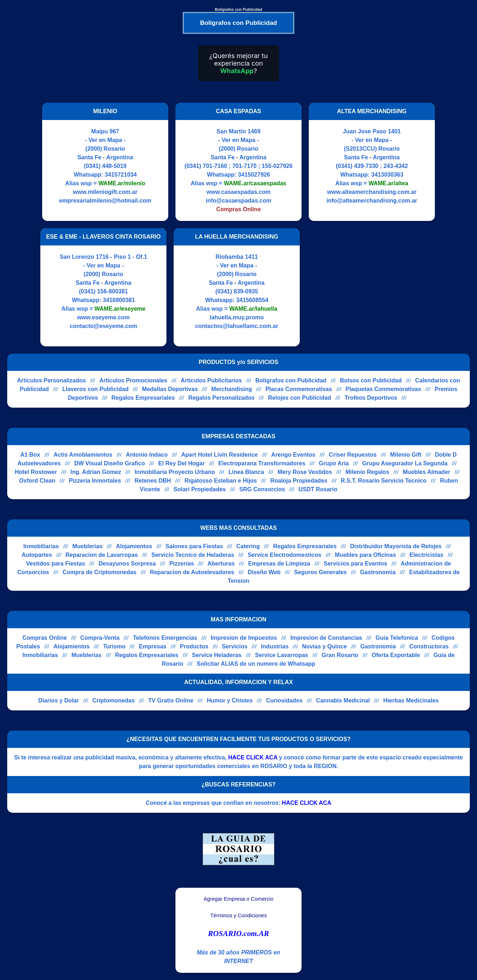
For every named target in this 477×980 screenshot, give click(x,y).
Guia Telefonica (397, 638)
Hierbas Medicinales (411, 700)
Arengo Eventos (293, 455)
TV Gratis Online (171, 700)
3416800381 (119, 300)
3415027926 (254, 175)
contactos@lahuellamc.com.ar (237, 326)
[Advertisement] (367, 287)
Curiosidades (284, 700)
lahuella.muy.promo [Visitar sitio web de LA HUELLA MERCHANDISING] (237, 317)
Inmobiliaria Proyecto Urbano (175, 472)
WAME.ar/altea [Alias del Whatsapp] (388, 183)
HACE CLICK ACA (253, 757)
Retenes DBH (153, 481)
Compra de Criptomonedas (99, 572)
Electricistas (426, 555)
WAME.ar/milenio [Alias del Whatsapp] (122, 183)
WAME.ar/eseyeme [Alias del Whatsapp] (120, 309)
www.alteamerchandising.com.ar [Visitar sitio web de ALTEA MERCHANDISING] (372, 192)
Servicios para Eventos (356, 564)
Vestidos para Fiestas (55, 564)
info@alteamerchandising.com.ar (372, 201)
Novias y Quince (324, 646)
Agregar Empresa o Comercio (239, 899)
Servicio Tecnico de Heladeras (193, 555)
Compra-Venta (100, 638)
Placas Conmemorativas (299, 389)
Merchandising (231, 389)
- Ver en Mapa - (105, 140)
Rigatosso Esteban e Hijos (221, 481)
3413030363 (387, 175)
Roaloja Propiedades (299, 481)
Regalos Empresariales (143, 398)
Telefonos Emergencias (165, 638)
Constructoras (429, 646)
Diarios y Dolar (59, 700)
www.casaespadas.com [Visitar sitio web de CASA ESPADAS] (239, 192)
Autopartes (37, 555)
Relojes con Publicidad (300, 398)
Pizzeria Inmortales (95, 481)
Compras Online (45, 638)
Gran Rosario (340, 655)
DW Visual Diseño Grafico (110, 463)
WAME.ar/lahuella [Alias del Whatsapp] (253, 309)
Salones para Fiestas (194, 546)
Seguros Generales (320, 572)
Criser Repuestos (353, 455)
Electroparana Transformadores (262, 463)
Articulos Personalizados (51, 380)
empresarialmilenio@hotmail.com (105, 201)
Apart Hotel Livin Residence (220, 455)
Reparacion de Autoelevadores (192, 572)
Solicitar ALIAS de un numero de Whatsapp (256, 664)
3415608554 (252, 300)
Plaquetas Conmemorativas (383, 389)
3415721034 (121, 175)
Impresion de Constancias (326, 638)
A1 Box (30, 455)
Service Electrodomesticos (284, 555)
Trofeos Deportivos (371, 398)
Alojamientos (134, 546)
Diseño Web (264, 572)
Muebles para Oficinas (365, 555)
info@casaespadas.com (239, 201)
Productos (194, 646)
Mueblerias (88, 546)
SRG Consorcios (262, 489)
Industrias (275, 646)
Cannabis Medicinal (343, 700)
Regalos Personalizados (222, 398)
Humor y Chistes (230, 700)
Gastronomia (378, 572)
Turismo (114, 646)
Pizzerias (182, 564)
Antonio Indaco (147, 455)
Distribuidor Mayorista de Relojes (396, 546)
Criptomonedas (114, 700)
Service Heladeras (217, 655)
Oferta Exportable (396, 655)
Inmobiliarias (41, 546)
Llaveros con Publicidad (95, 389)
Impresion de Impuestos (244, 638)
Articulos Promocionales (133, 380)
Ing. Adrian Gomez (96, 472)
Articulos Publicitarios (211, 380)
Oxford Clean (37, 481)
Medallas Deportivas (170, 389)
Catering (248, 546)
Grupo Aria (334, 463)
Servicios (235, 646)
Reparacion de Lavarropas (102, 555)
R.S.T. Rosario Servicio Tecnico (384, 481)
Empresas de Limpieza (279, 564)
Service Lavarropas (282, 655)
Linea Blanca (246, 472)
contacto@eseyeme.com (103, 326)
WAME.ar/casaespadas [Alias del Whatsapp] (255, 183)
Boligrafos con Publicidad (291, 380)
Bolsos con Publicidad (371, 380)
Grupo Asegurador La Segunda (405, 463)
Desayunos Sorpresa (127, 564)
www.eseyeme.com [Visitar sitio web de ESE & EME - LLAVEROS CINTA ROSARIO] (103, 317)
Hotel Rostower (36, 472)
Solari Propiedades (200, 489)
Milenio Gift (406, 455)
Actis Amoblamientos (83, 455)
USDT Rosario (318, 489)
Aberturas (221, 564)
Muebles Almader (427, 472)
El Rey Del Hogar (182, 463)
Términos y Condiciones (238, 915)
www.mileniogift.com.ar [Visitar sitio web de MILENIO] (105, 192)
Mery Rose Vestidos (305, 472)
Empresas (153, 646)
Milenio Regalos (367, 472)
